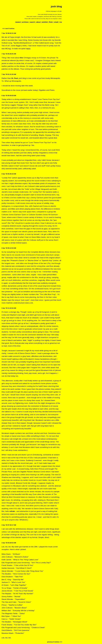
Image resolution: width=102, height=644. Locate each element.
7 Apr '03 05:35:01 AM (9, 54)
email (56, 22)
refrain (12, 511)
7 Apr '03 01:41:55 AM (9, 74)
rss (61, 22)
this (22, 58)
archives (25, 22)
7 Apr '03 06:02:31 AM (9, 33)
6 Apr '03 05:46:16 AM (9, 174)
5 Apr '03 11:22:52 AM (9, 308)
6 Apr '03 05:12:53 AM (9, 248)
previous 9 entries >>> (55, 642)
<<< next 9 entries (8, 28)
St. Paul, (15, 78)
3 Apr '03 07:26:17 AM (9, 525)
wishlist (45, 22)
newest (18, 22)
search (32, 22)
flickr (51, 22)
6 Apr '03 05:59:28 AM (9, 96)
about (38, 22)
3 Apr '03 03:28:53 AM (9, 543)
